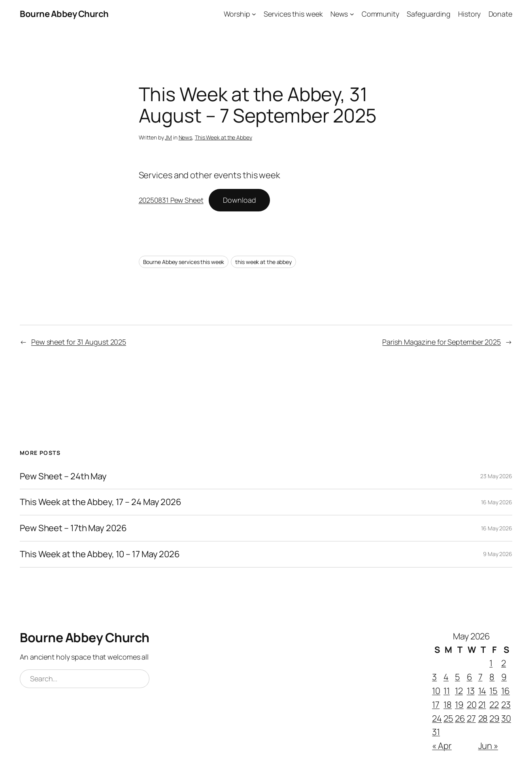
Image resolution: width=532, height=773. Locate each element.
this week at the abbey (263, 262)
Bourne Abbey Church (64, 14)
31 (436, 732)
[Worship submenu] (254, 14)
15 (493, 691)
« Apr (442, 746)
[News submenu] (352, 14)
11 (447, 691)
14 (482, 691)
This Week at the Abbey (224, 137)
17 (436, 705)
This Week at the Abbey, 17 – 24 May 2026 (101, 502)
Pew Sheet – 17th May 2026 (73, 528)
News (186, 137)
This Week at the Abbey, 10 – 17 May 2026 (100, 554)
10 (436, 691)
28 (483, 718)
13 (471, 691)
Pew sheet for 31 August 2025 (79, 342)
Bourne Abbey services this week (184, 262)
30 (506, 718)
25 (448, 718)
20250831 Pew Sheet (171, 200)
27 (471, 718)
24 (437, 718)
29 (494, 718)
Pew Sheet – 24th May (63, 476)
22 (494, 705)
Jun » (488, 746)
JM (168, 137)
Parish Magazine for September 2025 (441, 342)
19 (459, 705)
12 (459, 691)
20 (472, 705)
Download (239, 200)
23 (506, 705)
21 (482, 705)
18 (448, 705)
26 (460, 718)
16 (506, 691)
